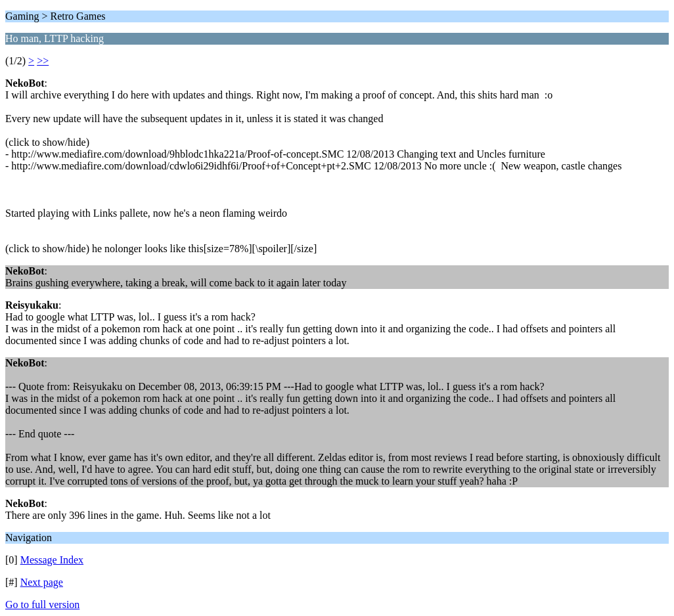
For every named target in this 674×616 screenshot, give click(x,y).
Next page (42, 582)
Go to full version (42, 605)
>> (43, 61)
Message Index (52, 560)
